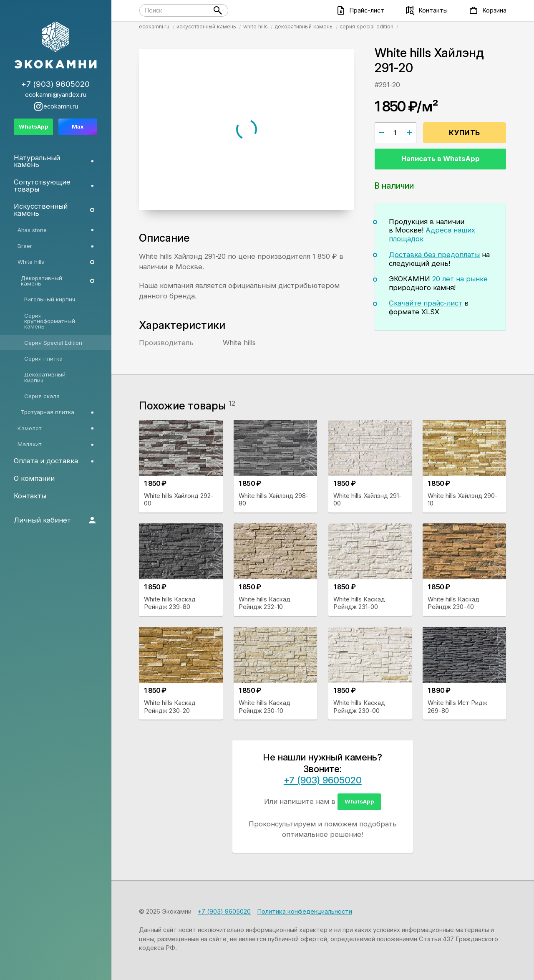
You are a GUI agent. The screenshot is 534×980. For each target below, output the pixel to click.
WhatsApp (359, 801)
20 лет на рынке (460, 279)
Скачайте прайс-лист (426, 303)
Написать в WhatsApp (441, 159)
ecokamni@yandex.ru (56, 95)
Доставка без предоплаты (434, 255)
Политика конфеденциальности (305, 912)
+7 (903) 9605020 (323, 780)
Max (78, 126)
